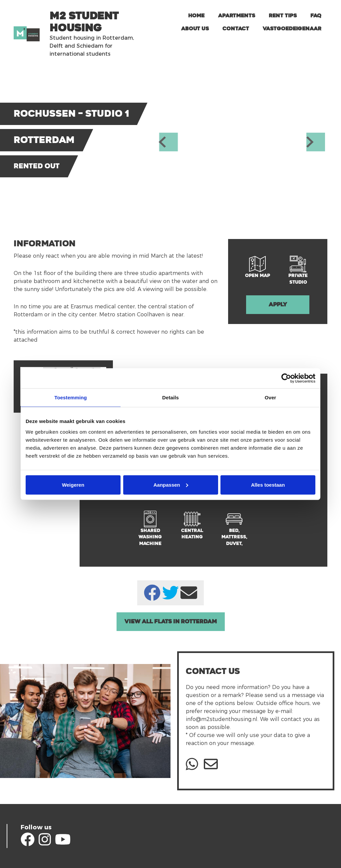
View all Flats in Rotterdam (171, 621)
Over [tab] (271, 397)
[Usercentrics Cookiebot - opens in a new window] (286, 378)
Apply (278, 304)
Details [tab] (170, 397)
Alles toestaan (268, 484)
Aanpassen (171, 484)
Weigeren (73, 484)
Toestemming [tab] (71, 397)
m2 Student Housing (84, 22)
